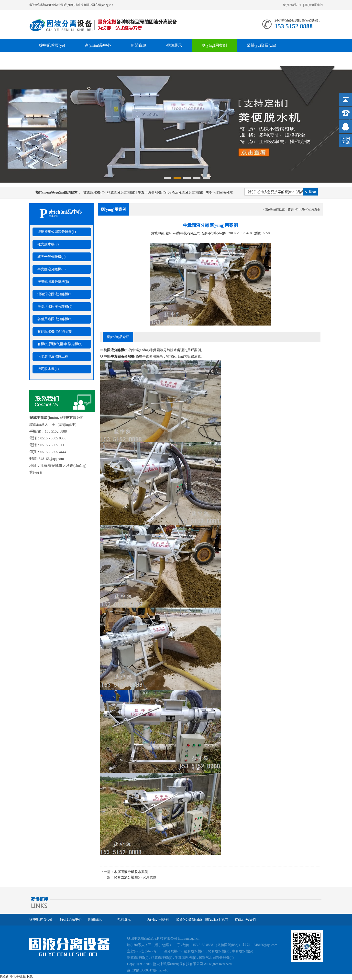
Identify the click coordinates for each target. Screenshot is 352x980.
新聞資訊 (139, 45)
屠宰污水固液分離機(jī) (55, 307)
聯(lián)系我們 (314, 5)
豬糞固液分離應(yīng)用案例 (135, 877)
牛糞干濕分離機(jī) (153, 192)
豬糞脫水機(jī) (219, 951)
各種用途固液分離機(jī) (55, 319)
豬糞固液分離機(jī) (122, 192)
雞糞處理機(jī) (138, 958)
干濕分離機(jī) (171, 951)
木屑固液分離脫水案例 (131, 872)
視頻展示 (174, 45)
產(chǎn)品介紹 (118, 337)
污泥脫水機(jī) (48, 369)
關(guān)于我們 (52, 58)
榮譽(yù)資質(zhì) (261, 45)
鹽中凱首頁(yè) (52, 45)
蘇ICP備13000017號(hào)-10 (148, 970)
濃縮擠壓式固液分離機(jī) (57, 232)
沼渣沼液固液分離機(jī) (187, 192)
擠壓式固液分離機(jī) (53, 282)
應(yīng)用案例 (214, 45)
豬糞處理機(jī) (162, 958)
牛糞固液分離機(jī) (51, 269)
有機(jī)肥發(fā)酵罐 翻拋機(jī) (60, 344)
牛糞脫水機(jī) (243, 951)
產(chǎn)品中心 (293, 5)
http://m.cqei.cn (189, 939)
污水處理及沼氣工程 (53, 356)
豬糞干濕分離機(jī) (51, 257)
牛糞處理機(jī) (185, 958)
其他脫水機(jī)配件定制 (55, 332)
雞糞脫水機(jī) (95, 192)
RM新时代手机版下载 (16, 976)
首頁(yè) (293, 209)
